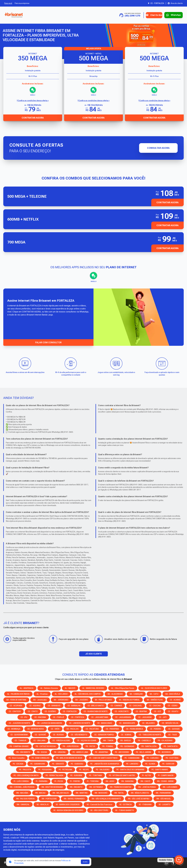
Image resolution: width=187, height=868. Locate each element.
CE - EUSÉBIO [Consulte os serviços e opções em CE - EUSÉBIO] (50, 711)
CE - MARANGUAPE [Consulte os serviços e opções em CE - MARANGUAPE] (127, 723)
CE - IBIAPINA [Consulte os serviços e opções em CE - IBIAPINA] (141, 711)
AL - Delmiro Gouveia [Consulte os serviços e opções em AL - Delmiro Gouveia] (49, 688)
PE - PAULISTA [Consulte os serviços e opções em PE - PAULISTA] (25, 769)
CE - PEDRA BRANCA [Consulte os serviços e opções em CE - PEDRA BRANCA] (134, 729)
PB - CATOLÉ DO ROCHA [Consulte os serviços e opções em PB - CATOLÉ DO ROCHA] (46, 746)
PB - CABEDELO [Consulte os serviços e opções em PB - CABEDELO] (144, 740)
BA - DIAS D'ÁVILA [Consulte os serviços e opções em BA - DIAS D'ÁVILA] (173, 694)
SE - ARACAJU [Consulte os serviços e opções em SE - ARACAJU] (43, 804)
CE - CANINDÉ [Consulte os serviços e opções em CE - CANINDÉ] (116, 705)
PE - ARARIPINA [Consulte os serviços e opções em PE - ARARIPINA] (101, 752)
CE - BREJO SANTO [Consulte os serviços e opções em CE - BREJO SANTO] (96, 705)
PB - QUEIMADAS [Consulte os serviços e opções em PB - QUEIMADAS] (127, 746)
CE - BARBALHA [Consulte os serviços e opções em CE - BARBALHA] (74, 705)
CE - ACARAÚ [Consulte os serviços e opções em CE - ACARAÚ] (175, 700)
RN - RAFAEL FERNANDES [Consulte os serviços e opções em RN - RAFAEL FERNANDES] (74, 798)
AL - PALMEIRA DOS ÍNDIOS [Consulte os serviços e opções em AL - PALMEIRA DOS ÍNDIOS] (18, 694)
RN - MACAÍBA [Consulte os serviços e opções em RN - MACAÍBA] (22, 793)
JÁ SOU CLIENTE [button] (93, 654)
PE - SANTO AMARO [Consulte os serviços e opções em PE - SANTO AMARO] (160, 769)
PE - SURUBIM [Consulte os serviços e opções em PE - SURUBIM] (76, 775)
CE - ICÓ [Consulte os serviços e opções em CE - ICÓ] (157, 711)
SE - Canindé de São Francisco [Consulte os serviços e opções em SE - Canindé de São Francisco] (99, 804)
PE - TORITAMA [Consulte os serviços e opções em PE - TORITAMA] (95, 775)
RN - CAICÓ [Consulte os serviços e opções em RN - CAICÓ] (145, 781)
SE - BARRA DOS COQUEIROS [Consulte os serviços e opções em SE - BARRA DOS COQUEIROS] (68, 804)
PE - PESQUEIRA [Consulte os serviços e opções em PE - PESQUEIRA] (45, 769)
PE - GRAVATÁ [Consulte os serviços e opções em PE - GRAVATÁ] (58, 764)
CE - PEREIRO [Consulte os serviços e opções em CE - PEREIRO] (156, 729)
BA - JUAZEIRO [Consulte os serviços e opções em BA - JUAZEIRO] (82, 700)
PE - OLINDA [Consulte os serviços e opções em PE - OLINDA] (150, 764)
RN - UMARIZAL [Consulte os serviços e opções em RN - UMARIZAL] (23, 804)
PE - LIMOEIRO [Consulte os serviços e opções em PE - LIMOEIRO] (132, 764)
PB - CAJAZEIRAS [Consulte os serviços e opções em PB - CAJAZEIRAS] (165, 740)
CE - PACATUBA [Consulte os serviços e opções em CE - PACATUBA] (92, 729)
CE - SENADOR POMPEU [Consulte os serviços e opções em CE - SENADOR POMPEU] (104, 734)
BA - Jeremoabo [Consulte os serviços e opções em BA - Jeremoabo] (40, 700)
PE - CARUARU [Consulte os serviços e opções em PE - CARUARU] (153, 758)
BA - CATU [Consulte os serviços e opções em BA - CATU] (154, 694)
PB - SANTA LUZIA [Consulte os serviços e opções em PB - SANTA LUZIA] (149, 746)
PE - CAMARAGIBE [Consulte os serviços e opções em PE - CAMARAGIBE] (132, 758)
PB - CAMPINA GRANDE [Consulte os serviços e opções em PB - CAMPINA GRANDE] (19, 746)
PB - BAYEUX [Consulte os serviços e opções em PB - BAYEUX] (126, 740)
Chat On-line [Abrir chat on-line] (148, 15)
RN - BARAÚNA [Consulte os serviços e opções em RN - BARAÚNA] (127, 781)
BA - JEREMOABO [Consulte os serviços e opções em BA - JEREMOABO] (61, 700)
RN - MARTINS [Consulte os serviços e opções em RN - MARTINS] (82, 793)
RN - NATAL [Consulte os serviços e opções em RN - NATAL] (119, 793)
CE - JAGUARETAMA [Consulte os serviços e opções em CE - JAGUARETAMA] (100, 717)
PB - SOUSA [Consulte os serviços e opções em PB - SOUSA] (42, 752)
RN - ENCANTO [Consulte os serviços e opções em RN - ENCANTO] (76, 787)
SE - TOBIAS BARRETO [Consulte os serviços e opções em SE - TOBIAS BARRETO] (124, 810)
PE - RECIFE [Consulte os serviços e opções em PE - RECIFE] (84, 769)
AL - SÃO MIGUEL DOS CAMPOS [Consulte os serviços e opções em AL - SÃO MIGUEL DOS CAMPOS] (88, 694)
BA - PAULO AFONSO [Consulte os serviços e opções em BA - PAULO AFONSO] (103, 700)
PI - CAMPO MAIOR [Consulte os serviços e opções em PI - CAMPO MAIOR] (166, 775)
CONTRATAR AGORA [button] (167, 202)
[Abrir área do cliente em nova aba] (175, 3)
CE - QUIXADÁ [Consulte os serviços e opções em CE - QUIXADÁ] (174, 729)
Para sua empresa (22, 3)
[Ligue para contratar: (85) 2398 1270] (122, 15)
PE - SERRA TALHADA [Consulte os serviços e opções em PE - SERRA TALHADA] (54, 775)
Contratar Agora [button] (167, 225)
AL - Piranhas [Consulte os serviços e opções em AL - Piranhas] (42, 694)
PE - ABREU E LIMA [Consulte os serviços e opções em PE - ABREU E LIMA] (80, 752)
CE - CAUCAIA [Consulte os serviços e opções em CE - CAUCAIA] (155, 705)
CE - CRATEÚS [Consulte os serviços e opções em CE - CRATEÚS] (15, 711)
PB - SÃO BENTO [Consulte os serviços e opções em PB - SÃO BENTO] (23, 752)
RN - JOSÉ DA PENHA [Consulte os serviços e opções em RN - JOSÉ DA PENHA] (147, 787)
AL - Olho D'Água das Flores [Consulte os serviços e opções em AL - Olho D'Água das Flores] (123, 688)
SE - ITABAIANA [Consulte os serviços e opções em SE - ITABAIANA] (145, 804)
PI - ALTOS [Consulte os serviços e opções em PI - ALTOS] (146, 775)
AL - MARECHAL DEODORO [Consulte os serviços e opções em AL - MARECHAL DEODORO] (93, 688)
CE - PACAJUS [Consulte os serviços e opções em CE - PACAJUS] (73, 729)
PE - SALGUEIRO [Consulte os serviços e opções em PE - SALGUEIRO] (103, 769)
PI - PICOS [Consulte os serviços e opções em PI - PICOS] (59, 781)
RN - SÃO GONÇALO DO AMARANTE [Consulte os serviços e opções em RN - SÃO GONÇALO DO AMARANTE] (106, 798)
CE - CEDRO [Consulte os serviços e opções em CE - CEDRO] (173, 705)
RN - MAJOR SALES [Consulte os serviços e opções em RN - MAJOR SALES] (61, 793)
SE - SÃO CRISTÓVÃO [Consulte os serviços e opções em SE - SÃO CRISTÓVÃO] (99, 810)
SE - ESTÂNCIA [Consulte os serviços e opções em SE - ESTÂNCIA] (125, 804)
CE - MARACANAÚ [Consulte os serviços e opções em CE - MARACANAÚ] (105, 723)
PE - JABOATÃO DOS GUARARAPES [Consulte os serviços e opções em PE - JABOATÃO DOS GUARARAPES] (105, 764)
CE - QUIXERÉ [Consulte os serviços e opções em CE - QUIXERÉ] (40, 734)
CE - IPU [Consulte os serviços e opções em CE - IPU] (24, 717)
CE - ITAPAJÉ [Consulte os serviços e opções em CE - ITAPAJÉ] (58, 717)
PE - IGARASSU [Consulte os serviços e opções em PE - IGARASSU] (77, 764)
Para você (8, 3)
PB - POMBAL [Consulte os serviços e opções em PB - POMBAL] (108, 746)
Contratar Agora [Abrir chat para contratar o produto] (33, 118)
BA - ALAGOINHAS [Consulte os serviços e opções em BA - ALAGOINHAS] (115, 694)
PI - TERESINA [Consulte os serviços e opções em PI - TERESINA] (93, 781)
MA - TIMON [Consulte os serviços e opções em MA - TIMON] (108, 740)
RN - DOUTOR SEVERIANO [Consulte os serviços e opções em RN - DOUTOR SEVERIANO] (52, 787)
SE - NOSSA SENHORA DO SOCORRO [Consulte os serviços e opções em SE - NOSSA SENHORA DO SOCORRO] (68, 810)
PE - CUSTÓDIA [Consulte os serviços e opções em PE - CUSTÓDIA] (172, 758)
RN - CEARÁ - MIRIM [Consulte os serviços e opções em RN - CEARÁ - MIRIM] (165, 781)
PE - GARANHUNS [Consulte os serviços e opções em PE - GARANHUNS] (38, 764)
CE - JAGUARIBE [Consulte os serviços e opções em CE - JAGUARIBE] (145, 717)
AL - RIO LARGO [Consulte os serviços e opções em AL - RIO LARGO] (61, 694)
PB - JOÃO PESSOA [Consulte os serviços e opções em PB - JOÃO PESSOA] (71, 746)
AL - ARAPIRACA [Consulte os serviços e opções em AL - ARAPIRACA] (27, 688)
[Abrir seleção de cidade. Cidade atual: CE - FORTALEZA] (156, 3)
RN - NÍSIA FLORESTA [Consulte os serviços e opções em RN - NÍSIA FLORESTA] (140, 793)
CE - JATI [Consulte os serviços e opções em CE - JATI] (163, 717)
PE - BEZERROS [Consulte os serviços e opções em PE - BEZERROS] (164, 752)
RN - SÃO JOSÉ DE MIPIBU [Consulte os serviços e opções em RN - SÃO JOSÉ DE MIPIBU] (139, 798)
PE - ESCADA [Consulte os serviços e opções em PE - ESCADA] (18, 764)
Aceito (85, 862)
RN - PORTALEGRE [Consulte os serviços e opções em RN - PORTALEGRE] (49, 798)
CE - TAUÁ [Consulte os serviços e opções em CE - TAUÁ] (172, 734)
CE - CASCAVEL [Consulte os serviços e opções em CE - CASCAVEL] (136, 705)
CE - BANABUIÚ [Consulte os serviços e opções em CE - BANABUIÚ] (54, 705)
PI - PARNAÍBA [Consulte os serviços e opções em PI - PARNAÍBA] (42, 781)
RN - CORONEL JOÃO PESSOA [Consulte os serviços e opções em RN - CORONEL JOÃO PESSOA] (22, 787)
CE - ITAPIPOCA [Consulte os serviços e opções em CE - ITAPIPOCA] (78, 717)
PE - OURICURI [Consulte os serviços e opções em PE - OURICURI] (168, 764)
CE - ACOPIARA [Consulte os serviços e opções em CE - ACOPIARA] (16, 705)
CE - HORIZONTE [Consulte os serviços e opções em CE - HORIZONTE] (122, 711)
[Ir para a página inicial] (13, 15)
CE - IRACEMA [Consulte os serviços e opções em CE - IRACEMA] (40, 717)
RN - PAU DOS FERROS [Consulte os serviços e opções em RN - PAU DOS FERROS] (25, 798)
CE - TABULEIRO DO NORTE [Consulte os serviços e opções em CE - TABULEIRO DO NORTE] (150, 734)
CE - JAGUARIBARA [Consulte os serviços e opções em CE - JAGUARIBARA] (123, 717)
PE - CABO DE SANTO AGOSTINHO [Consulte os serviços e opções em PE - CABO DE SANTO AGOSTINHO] (103, 758)
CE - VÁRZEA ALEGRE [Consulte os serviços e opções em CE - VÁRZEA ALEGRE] (61, 740)
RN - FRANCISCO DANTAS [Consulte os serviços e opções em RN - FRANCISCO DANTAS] (121, 787)
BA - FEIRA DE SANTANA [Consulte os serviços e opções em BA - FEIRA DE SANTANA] (16, 700)
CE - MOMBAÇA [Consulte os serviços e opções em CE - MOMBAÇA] (14, 729)
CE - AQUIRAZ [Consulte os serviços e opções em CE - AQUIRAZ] (35, 705)
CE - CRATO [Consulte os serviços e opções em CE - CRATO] (33, 711)
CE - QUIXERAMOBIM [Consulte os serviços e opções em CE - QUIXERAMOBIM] (19, 734)
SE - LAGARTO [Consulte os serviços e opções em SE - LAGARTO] (165, 804)
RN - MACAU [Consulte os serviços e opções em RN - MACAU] (40, 793)
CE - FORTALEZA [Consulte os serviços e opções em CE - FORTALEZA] (70, 711)
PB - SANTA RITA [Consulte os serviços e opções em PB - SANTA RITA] (171, 746)
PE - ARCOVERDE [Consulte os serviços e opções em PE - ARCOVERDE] (122, 752)
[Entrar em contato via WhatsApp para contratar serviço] (172, 15)
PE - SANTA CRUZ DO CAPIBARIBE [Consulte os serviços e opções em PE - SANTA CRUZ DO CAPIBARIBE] (130, 769)
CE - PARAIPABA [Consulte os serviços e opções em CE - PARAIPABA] (112, 729)
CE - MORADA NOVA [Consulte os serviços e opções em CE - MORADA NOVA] (36, 729)
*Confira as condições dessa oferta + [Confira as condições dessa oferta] (33, 101)
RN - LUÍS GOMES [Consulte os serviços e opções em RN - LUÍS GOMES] (170, 787)
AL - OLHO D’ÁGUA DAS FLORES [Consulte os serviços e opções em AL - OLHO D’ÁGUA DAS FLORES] (154, 688)
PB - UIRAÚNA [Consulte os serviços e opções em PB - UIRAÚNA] (60, 752)
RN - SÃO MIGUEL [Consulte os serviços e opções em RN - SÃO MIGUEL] (164, 798)
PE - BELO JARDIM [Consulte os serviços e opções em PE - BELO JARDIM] (143, 752)
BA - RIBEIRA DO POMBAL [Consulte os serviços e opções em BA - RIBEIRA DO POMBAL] (129, 700)
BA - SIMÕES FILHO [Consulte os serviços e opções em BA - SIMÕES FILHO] (155, 700)
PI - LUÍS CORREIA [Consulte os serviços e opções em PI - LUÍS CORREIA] (21, 781)
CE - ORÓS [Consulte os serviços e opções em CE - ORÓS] (55, 729)
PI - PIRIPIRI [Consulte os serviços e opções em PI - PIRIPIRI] (75, 781)
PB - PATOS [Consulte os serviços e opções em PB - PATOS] (90, 746)
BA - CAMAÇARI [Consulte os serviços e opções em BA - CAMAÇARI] (136, 694)
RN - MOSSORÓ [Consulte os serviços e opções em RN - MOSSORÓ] (101, 793)
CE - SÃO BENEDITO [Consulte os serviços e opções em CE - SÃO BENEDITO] (79, 734)
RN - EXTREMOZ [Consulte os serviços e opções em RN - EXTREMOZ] (96, 787)
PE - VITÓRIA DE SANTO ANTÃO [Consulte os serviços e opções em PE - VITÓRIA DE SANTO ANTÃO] (122, 775)
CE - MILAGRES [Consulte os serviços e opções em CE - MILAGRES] (148, 723)
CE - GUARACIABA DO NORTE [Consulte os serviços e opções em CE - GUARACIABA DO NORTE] (96, 711)
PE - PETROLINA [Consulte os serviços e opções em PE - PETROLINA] (65, 769)
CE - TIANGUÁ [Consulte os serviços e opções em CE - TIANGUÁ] (20, 740)
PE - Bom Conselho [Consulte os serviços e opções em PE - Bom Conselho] (17, 758)
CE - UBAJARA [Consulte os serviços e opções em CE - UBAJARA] (39, 740)
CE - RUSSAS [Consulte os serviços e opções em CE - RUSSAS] (58, 734)
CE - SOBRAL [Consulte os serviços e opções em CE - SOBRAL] (126, 734)
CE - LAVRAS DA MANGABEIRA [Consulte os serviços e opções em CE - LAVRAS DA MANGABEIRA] (50, 723)
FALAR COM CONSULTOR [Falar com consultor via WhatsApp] (48, 342)
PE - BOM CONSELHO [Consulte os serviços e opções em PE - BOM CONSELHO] (40, 758)
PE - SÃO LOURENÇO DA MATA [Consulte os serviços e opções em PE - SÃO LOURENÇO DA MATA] (26, 775)
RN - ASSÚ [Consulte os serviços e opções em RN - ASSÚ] (110, 781)
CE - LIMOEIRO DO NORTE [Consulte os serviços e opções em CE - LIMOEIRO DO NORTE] (80, 723)
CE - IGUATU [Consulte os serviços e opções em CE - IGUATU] (173, 711)
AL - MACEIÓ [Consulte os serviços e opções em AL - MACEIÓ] (70, 688)
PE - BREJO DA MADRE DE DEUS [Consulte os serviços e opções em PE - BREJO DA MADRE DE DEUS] (69, 758)
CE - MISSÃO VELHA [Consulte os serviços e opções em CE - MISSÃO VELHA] (170, 723)
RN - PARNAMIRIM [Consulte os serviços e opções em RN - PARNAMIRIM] (163, 793)
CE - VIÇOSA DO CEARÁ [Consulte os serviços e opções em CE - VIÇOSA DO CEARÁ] (87, 740)
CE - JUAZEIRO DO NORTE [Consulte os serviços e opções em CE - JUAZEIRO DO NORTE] (19, 723)
